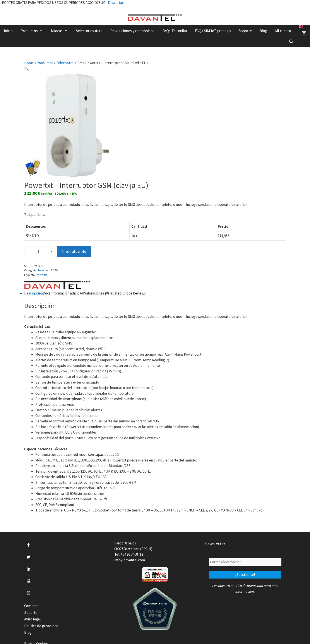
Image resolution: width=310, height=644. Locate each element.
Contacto (31, 606)
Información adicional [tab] (67, 293)
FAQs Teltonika (175, 31)
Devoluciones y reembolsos (132, 31)
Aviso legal (33, 619)
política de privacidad (247, 586)
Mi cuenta (283, 31)
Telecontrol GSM (69, 63)
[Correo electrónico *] (245, 562)
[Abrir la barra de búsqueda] (291, 42)
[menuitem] (301, 27)
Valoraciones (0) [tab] (97, 293)
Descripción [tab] (33, 293)
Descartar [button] (116, 3)
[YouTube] (29, 581)
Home (29, 63)
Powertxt (42, 275)
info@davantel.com (130, 560)
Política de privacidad (41, 626)
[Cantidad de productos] (41, 252)
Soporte (245, 31)
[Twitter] (29, 557)
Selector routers (89, 31)
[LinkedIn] (29, 569)
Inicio (8, 31)
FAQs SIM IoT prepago (213, 31)
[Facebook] (29, 545)
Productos (34, 31)
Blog (263, 31)
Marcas (61, 31)
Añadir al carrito (74, 251)
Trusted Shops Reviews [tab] (127, 293)
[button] (27, 69)
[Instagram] (29, 593)
